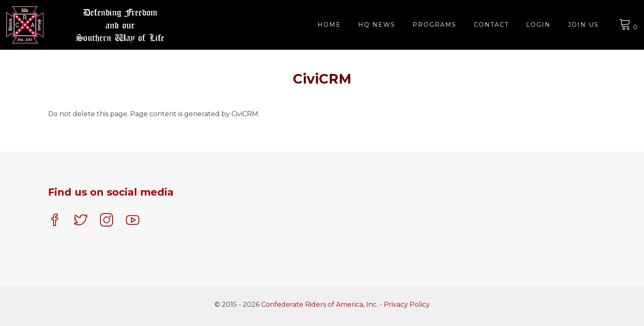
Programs (435, 25)
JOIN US (583, 25)
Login (538, 25)
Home (329, 25)
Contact (491, 25)
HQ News (377, 25)
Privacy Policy (407, 304)
